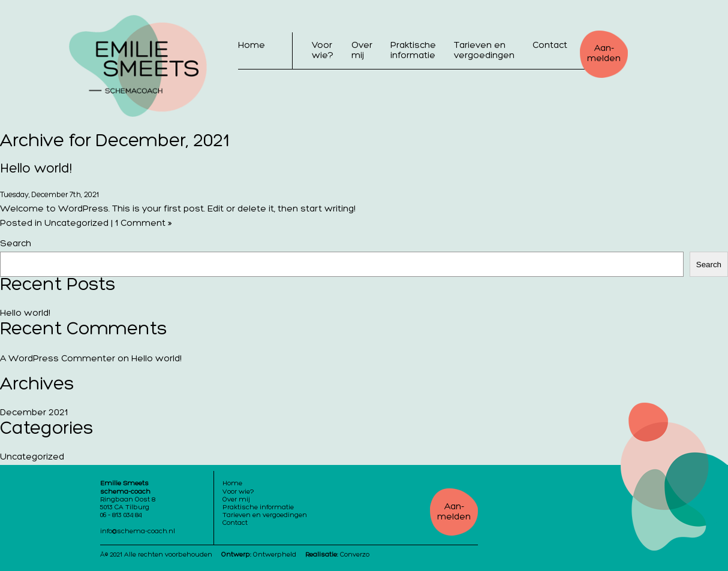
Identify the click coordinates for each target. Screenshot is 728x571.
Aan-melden (604, 54)
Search (16, 244)
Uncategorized (76, 224)
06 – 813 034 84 (121, 516)
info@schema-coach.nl (138, 532)
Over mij (362, 51)
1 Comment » (143, 224)
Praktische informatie (413, 51)
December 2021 (34, 413)
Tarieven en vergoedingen (484, 51)
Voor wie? (323, 51)
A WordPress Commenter (58, 359)
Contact (550, 46)
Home (252, 46)
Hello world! (36, 169)
